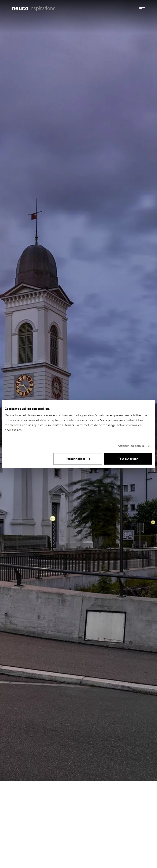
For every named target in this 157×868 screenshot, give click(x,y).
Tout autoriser (128, 459)
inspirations (42, 8)
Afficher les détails (131, 446)
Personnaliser (78, 459)
